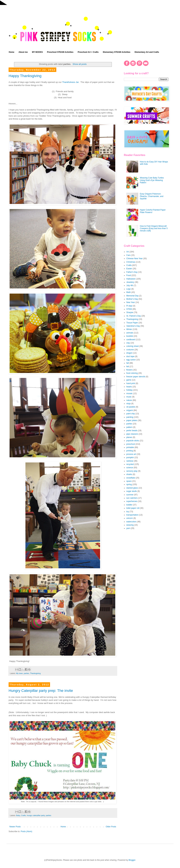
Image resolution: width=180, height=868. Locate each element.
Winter (129, 329)
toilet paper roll (133, 508)
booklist (130, 336)
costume (130, 350)
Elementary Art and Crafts (147, 52)
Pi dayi (129, 306)
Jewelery (130, 282)
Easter (129, 269)
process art (131, 454)
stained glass (132, 488)
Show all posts (80, 64)
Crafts (24, 815)
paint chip (131, 414)
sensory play (132, 471)
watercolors (131, 522)
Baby (18, 815)
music (129, 397)
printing (130, 451)
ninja (128, 404)
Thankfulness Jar (71, 82)
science (130, 468)
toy (128, 512)
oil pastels (131, 407)
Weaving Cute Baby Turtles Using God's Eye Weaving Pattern (152, 180)
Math (129, 292)
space (129, 481)
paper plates (132, 420)
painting (130, 417)
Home (11, 52)
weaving (130, 525)
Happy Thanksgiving (25, 76)
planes (129, 437)
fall (128, 363)
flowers (129, 370)
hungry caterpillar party (36, 815)
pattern (129, 427)
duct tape (130, 356)
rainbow (130, 461)
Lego (129, 289)
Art (128, 252)
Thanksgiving (35, 673)
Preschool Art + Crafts (88, 52)
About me (23, 52)
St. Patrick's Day (134, 316)
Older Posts (111, 827)
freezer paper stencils (136, 377)
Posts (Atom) (26, 831)
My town (19, 673)
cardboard (131, 340)
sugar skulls (132, 491)
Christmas (131, 262)
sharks (129, 474)
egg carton (131, 360)
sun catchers (132, 498)
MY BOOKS (37, 52)
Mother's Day (132, 299)
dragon (129, 353)
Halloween (131, 279)
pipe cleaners (132, 434)
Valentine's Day (133, 326)
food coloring (132, 373)
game (129, 380)
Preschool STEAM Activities (60, 52)
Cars (128, 255)
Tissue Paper (132, 323)
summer (130, 495)
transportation (132, 515)
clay (128, 343)
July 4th (130, 285)
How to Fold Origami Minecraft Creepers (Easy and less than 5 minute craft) (154, 228)
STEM (129, 309)
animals (130, 333)
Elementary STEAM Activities (117, 52)
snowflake (131, 478)
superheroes (132, 501)
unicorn (130, 518)
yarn (128, 528)
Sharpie (130, 312)
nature (129, 400)
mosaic (129, 393)
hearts (129, 387)
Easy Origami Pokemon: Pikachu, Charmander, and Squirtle (152, 196)
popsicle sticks (133, 441)
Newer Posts (15, 827)
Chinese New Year (135, 259)
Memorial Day (132, 296)
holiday (129, 390)
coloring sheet (133, 346)
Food (129, 275)
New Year (131, 302)
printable (130, 447)
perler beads (132, 431)
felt (128, 367)
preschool (131, 444)
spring (129, 484)
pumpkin (130, 457)
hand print (131, 383)
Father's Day (132, 272)
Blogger (132, 860)
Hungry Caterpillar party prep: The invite (41, 691)
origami (130, 410)
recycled (130, 464)
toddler (129, 505)
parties (26, 673)
